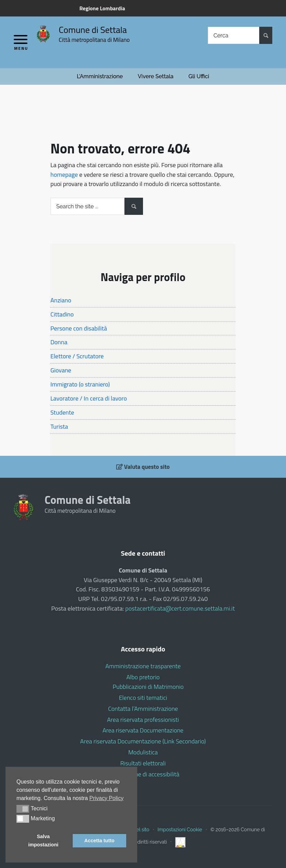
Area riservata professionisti (143, 720)
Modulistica (143, 752)
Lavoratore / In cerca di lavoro (89, 398)
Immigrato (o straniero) (80, 384)
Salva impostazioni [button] (43, 841)
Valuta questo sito (143, 467)
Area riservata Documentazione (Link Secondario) (143, 741)
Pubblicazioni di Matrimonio (148, 687)
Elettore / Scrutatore (77, 356)
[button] (23, 809)
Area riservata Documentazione (143, 730)
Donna (59, 342)
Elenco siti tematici (143, 698)
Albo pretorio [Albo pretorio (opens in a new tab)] (143, 677)
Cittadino (62, 314)
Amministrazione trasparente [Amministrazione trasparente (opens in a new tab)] (143, 666)
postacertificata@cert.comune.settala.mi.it (180, 608)
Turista (59, 426)
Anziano (61, 300)
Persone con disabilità (79, 328)
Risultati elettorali (143, 763)
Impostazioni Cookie (180, 830)
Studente (62, 412)
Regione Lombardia (102, 8)
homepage (64, 175)
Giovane (61, 370)
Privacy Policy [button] (107, 798)
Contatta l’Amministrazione (143, 709)
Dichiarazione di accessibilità (143, 774)
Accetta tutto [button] (99, 841)
